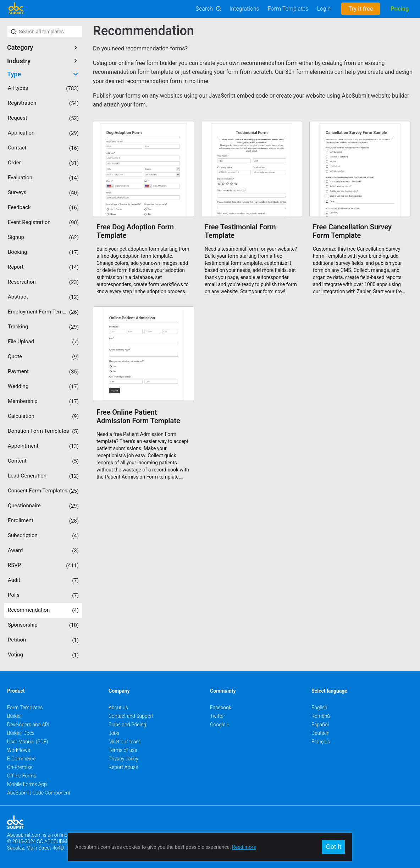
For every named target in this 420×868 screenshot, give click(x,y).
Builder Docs (21, 733)
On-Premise (20, 767)
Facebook (221, 708)
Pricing (400, 9)
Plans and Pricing (127, 725)
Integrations (244, 9)
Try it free (361, 9)
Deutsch (320, 733)
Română (321, 716)
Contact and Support (131, 716)
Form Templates (288, 9)
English (319, 708)
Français (321, 742)
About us (118, 708)
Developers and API (28, 725)
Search (205, 9)
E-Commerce (21, 759)
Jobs (114, 733)
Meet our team (125, 742)
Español (320, 725)
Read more (244, 847)
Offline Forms (22, 776)
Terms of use (123, 750)
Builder (15, 716)
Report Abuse (123, 767)
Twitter (218, 716)
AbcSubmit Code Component (39, 793)
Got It (333, 847)
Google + (220, 725)
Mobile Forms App (27, 784)
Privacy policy (123, 759)
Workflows (19, 750)
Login (324, 9)
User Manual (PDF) (27, 742)
